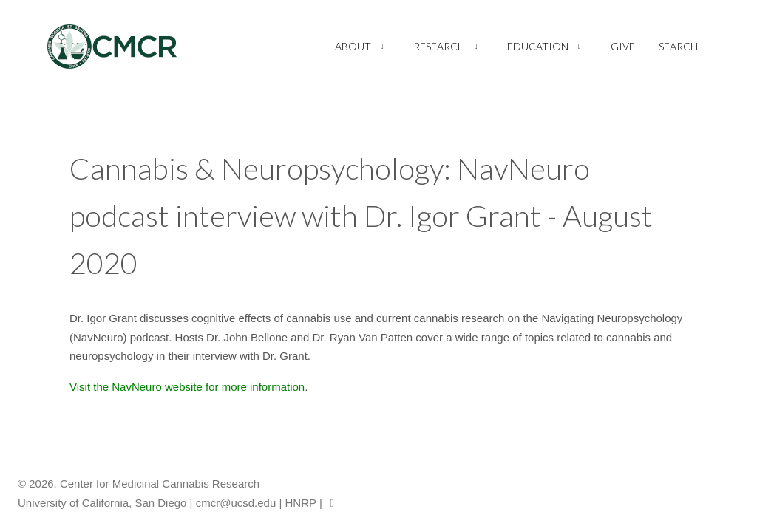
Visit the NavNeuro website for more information (187, 387)
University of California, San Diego (102, 503)
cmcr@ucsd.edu (236, 503)
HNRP (301, 503)
